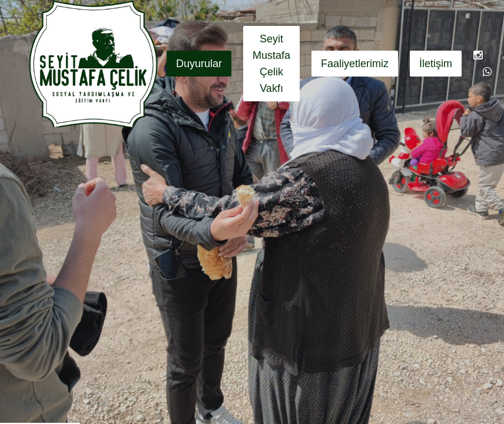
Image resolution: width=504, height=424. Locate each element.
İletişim (436, 64)
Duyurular (199, 64)
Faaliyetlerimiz (355, 64)
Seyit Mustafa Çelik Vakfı (271, 64)
